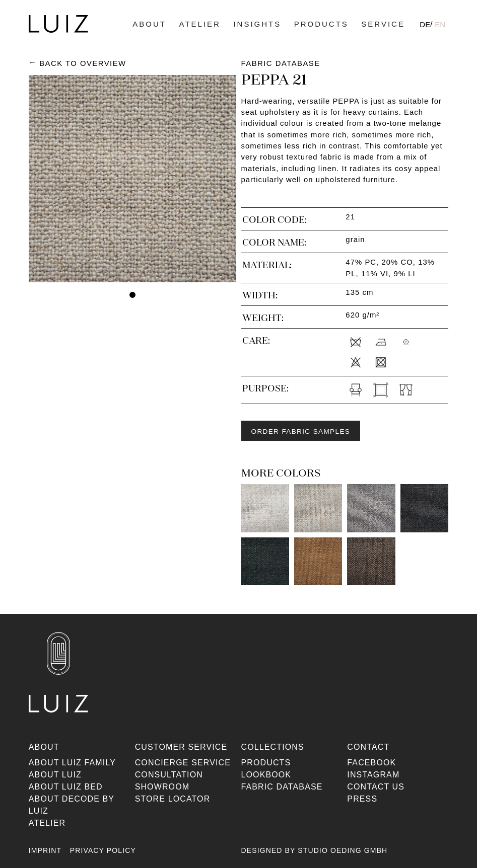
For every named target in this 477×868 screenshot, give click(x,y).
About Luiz (55, 775)
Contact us (376, 787)
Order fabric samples (301, 431)
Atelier (200, 24)
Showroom (162, 787)
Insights (257, 24)
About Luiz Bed (66, 787)
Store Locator (173, 799)
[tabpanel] (132, 179)
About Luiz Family (72, 763)
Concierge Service (183, 763)
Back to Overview (83, 63)
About (149, 24)
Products (321, 24)
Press (362, 799)
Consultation (169, 775)
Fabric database (282, 787)
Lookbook (266, 775)
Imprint (45, 850)
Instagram (373, 775)
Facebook (371, 763)
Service (383, 24)
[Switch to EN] (440, 24)
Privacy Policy (103, 850)
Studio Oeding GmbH (343, 850)
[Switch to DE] (425, 24)
